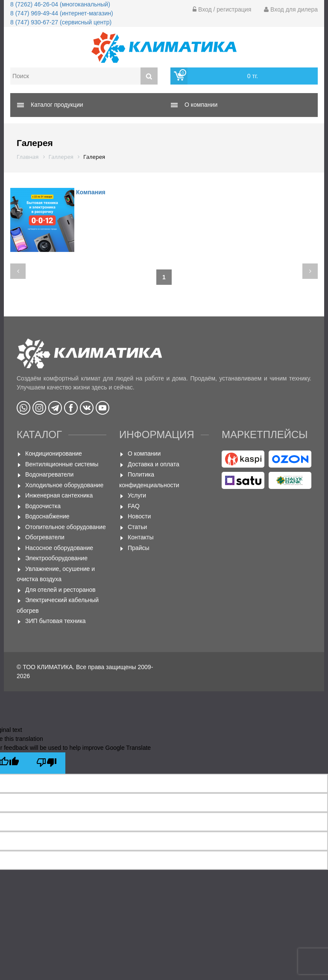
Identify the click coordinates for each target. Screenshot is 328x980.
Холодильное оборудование (64, 485)
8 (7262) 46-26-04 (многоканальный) (60, 4)
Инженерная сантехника (59, 495)
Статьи (137, 527)
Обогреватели (45, 537)
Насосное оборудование (59, 548)
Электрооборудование (56, 558)
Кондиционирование (54, 453)
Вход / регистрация (222, 9)
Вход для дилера (291, 9)
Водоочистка (43, 506)
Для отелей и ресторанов (60, 590)
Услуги (137, 495)
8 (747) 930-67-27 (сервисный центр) (61, 22)
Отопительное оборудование (66, 527)
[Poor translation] (47, 763)
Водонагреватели (49, 474)
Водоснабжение (47, 516)
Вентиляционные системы (62, 464)
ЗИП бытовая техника (56, 621)
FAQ (134, 506)
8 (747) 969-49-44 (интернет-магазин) (62, 13)
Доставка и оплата (154, 464)
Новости (139, 516)
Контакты (141, 537)
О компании (144, 453)
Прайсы (139, 548)
